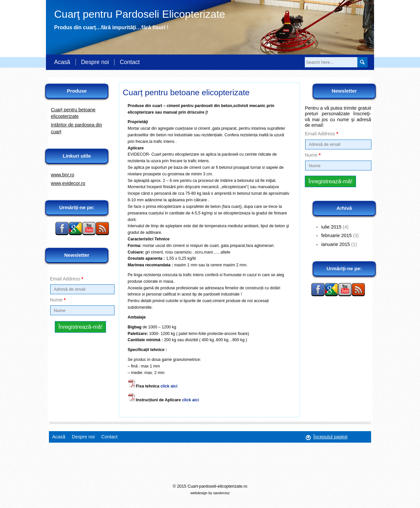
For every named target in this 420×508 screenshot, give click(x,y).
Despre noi (95, 62)
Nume (58, 300)
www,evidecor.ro (68, 183)
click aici (169, 386)
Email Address (67, 279)
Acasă (62, 62)
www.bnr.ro (63, 175)
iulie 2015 (331, 227)
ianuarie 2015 (336, 244)
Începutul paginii (330, 437)
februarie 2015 (336, 235)
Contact (130, 62)
